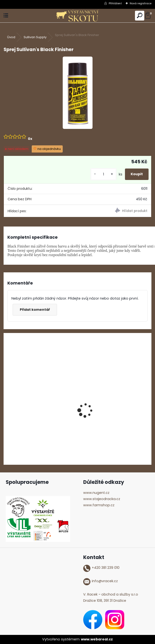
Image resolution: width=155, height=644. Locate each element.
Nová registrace (141, 3)
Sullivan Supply (35, 37)
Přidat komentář (35, 310)
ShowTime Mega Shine (28, 421)
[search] (140, 16)
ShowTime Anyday (100, 421)
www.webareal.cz (97, 639)
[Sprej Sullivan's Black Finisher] (78, 93)
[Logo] (77, 16)
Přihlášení (115, 3)
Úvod (11, 37)
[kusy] (103, 174)
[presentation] (6, 402)
